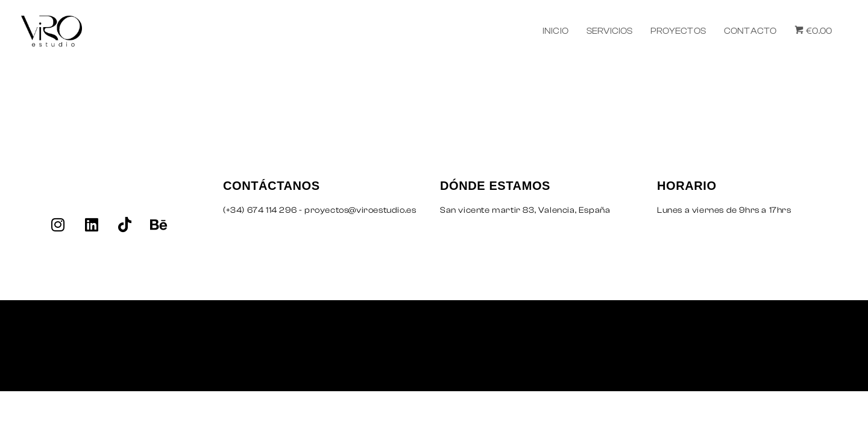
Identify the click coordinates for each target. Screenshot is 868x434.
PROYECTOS (678, 31)
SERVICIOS (610, 31)
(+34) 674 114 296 (260, 210)
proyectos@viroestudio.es (360, 210)
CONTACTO (750, 31)
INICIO (555, 31)
